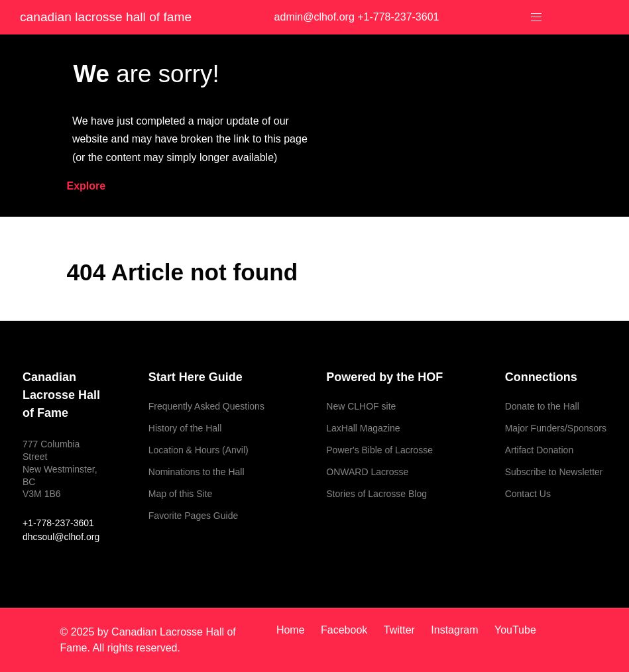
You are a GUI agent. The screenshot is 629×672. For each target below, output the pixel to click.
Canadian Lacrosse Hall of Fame (106, 17)
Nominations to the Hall (197, 472)
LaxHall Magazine (363, 428)
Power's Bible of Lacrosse (379, 450)
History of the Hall (185, 428)
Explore (86, 186)
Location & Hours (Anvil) (199, 450)
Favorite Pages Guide (193, 516)
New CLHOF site (361, 406)
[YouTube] (512, 630)
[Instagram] (456, 630)
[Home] (295, 630)
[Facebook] (346, 630)
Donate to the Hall (542, 406)
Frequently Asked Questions (206, 406)
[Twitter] (401, 630)
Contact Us (528, 494)
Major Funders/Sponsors (556, 428)
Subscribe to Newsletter (554, 472)
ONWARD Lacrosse (367, 472)
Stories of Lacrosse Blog (376, 494)
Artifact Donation (540, 450)
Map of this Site (181, 494)
